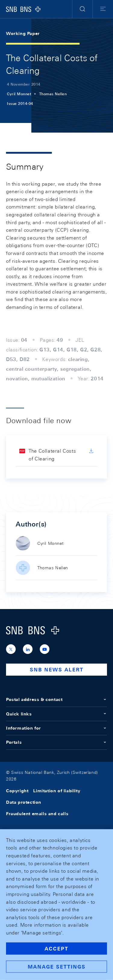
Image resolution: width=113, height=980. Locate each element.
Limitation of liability (57, 791)
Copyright (17, 791)
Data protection (24, 802)
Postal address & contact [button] (56, 699)
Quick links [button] (56, 714)
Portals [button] (56, 742)
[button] (82, 9)
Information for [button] (56, 728)
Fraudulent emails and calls (37, 814)
